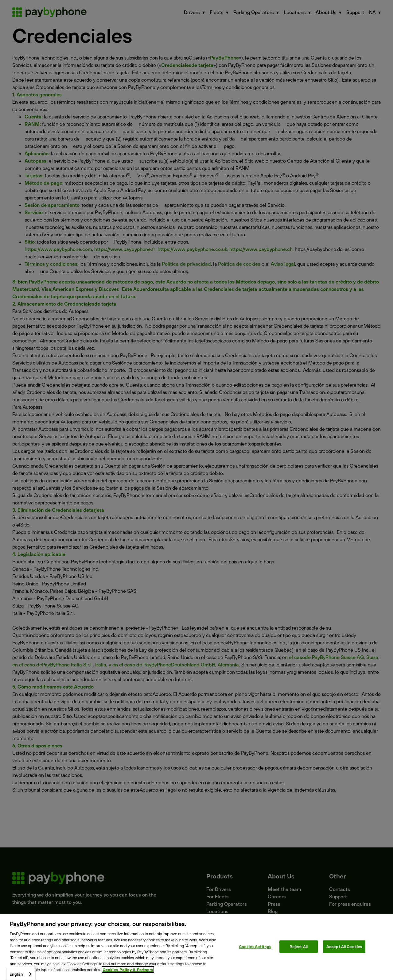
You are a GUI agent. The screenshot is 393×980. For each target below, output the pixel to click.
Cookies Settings (255, 946)
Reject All (299, 946)
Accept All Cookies (344, 946)
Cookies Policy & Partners (128, 970)
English (16, 974)
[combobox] (21, 974)
